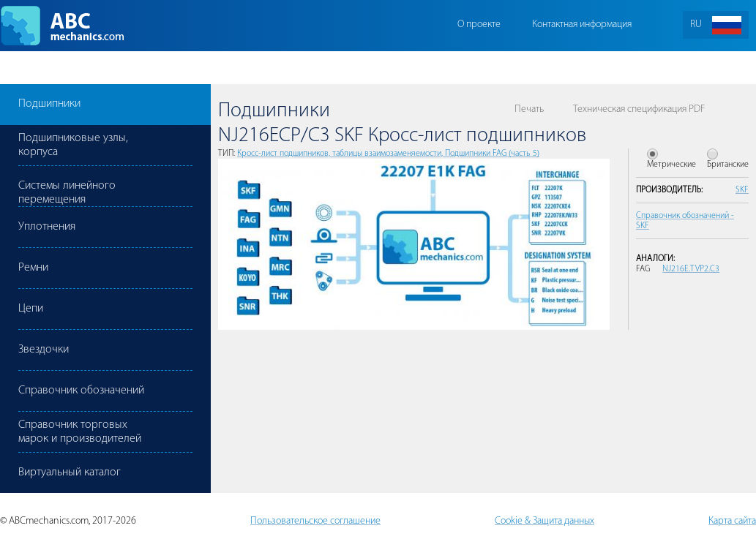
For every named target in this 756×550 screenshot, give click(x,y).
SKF (742, 190)
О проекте (479, 25)
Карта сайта (732, 521)
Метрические (671, 165)
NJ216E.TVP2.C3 (691, 269)
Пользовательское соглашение (315, 521)
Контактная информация (582, 25)
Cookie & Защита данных (544, 521)
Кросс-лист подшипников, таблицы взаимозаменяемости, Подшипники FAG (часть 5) (388, 154)
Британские (728, 165)
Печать (529, 109)
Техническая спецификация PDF (639, 109)
